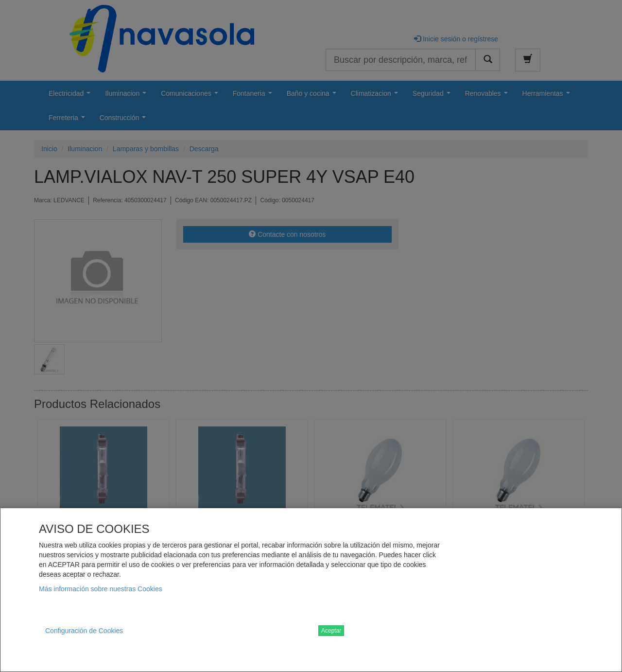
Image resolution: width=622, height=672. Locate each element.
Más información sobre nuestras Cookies (101, 589)
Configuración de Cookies (84, 631)
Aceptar (331, 631)
